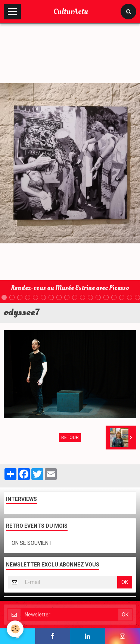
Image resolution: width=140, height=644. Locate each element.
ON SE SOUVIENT (32, 543)
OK (125, 582)
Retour (70, 438)
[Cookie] (15, 629)
